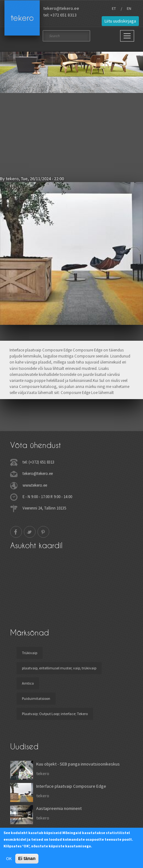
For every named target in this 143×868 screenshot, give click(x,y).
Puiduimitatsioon (36, 698)
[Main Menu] (127, 36)
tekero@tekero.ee (61, 8)
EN (129, 8)
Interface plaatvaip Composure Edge (71, 786)
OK (9, 858)
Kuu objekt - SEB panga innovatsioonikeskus (78, 764)
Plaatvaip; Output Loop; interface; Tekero (55, 714)
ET (114, 8)
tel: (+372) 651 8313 (38, 462)
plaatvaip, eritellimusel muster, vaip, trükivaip (59, 668)
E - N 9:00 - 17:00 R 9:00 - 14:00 (47, 496)
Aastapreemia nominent (59, 808)
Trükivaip (30, 653)
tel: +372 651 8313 (60, 15)
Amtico (28, 683)
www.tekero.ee (35, 485)
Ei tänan (27, 858)
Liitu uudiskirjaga (120, 21)
